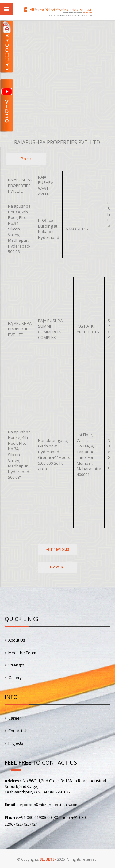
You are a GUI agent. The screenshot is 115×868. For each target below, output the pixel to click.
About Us (17, 640)
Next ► (57, 567)
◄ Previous (58, 549)
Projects (16, 743)
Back (26, 159)
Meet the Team (22, 653)
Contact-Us (18, 731)
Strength (16, 665)
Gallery (15, 678)
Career (15, 718)
